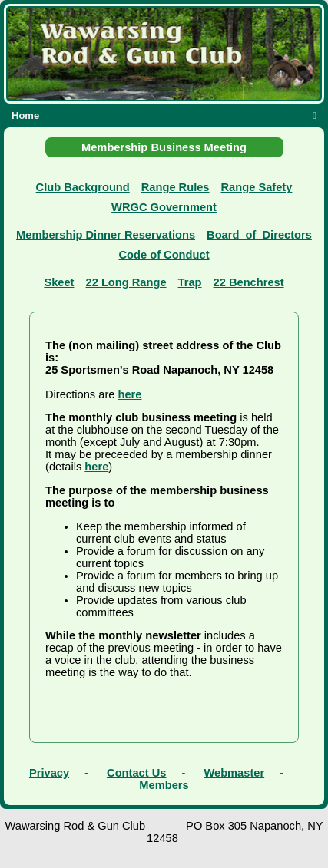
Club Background (83, 187)
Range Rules (176, 187)
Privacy (49, 773)
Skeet (59, 282)
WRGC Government (164, 207)
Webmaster (234, 773)
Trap (190, 282)
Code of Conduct (164, 255)
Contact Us (136, 773)
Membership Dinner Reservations (106, 235)
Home (25, 116)
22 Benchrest (249, 282)
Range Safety (257, 187)
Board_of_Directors (259, 235)
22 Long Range (126, 282)
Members (164, 785)
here (130, 394)
